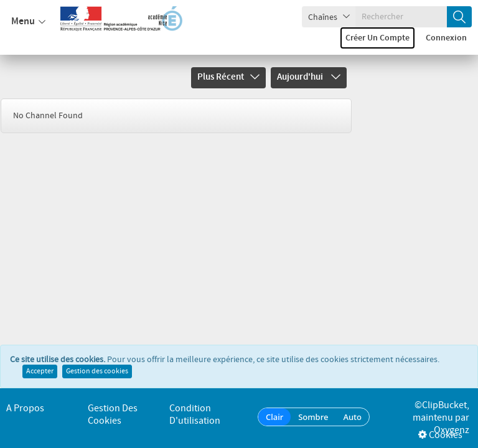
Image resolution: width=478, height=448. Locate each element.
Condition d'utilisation (195, 415)
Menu (28, 22)
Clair (274, 417)
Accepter (40, 371)
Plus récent (228, 77)
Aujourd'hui (309, 77)
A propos (25, 408)
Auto (352, 417)
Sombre (313, 417)
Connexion (446, 38)
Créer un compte (377, 38)
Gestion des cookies (97, 371)
